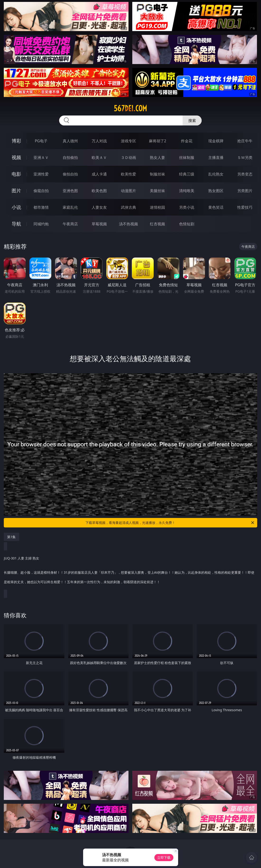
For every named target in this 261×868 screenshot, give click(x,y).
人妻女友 (99, 207)
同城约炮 (41, 224)
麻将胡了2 (158, 141)
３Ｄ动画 (128, 157)
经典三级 (187, 174)
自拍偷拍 (70, 157)
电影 (16, 174)
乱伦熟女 (216, 174)
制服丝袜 (157, 174)
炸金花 (187, 141)
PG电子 (41, 141)
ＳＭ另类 (245, 157)
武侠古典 (128, 207)
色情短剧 (187, 224)
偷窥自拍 (41, 191)
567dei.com (130, 108)
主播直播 (216, 157)
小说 (16, 207)
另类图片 (245, 191)
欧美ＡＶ (99, 157)
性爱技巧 (245, 207)
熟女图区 (216, 191)
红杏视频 (157, 224)
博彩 (16, 141)
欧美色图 (99, 191)
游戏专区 (128, 141)
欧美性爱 (128, 174)
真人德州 (70, 141)
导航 (16, 224)
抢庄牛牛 (245, 141)
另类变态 (245, 174)
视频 (16, 157)
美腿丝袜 (157, 191)
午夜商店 (70, 224)
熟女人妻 (157, 157)
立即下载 (164, 857)
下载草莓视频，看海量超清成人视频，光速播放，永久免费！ (170, 523)
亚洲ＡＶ (41, 157)
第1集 (11, 537)
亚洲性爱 (41, 174)
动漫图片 (128, 191)
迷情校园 (157, 207)
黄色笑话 (216, 207)
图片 (16, 191)
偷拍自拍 (70, 174)
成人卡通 (99, 174)
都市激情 (41, 207)
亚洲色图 (70, 191)
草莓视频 (99, 224)
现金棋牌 (216, 141)
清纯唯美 (187, 191)
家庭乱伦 (70, 207)
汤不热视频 (128, 224)
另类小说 (187, 207)
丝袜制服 (187, 157)
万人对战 (99, 141)
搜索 (192, 120)
